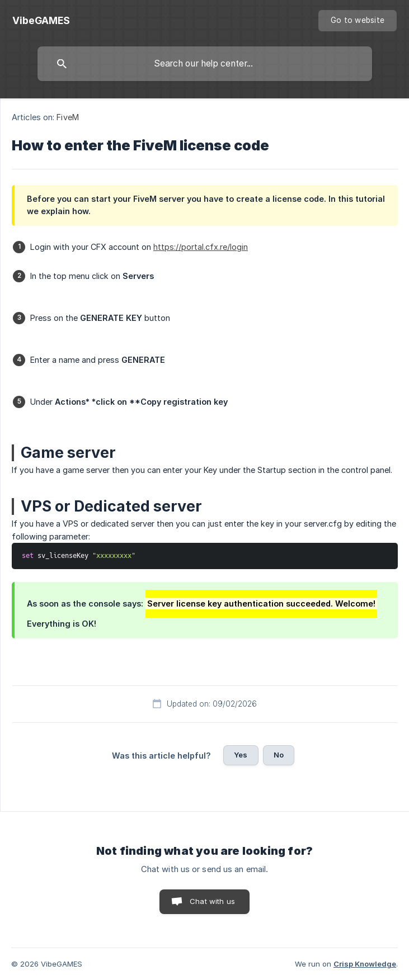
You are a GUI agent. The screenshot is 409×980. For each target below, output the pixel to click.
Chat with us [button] (212, 901)
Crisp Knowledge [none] (365, 964)
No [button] (279, 755)
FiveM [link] (68, 117)
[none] (41, 21)
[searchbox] (205, 64)
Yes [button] (241, 755)
